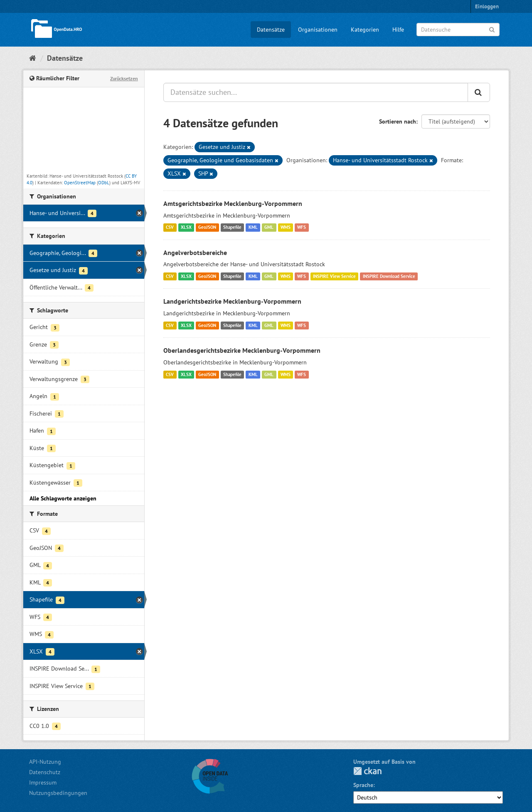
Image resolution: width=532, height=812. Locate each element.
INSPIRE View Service (334, 276)
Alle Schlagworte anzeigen (63, 498)
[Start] (33, 58)
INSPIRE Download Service (389, 276)
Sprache (363, 785)
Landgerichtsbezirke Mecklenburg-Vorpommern (232, 301)
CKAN (367, 771)
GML (269, 228)
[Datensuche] (458, 30)
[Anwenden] (492, 29)
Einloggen (487, 6)
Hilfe (398, 30)
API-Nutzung (45, 762)
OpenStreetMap (80, 183)
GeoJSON (207, 228)
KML (253, 228)
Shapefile (232, 228)
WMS (286, 228)
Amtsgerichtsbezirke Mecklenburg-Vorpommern (233, 203)
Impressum (43, 782)
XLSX (186, 228)
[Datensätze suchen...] (316, 92)
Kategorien (365, 30)
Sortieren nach (398, 121)
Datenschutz (45, 772)
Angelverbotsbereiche (195, 253)
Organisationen (318, 30)
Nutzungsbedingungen (58, 793)
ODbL (104, 183)
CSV (170, 228)
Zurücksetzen (124, 78)
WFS (302, 228)
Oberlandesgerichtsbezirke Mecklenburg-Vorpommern (242, 350)
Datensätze (271, 30)
